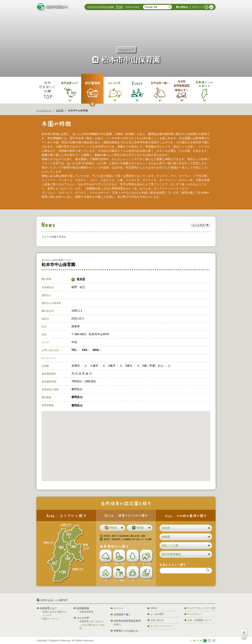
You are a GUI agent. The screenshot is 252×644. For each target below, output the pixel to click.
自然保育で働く (121, 614)
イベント (117, 608)
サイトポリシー (193, 614)
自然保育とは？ (47, 608)
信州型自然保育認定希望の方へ (125, 623)
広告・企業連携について (198, 620)
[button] (200, 225)
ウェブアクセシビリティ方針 (200, 608)
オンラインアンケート (160, 626)
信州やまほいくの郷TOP (54, 600)
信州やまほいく (53, 7)
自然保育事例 (86, 612)
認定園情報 (81, 608)
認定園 (60, 111)
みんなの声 (81, 618)
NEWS (152, 608)
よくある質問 (155, 614)
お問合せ (184, 7)
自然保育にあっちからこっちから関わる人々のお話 (92, 625)
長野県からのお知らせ (124, 631)
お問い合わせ (155, 620)
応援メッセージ (50, 619)
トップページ (44, 111)
